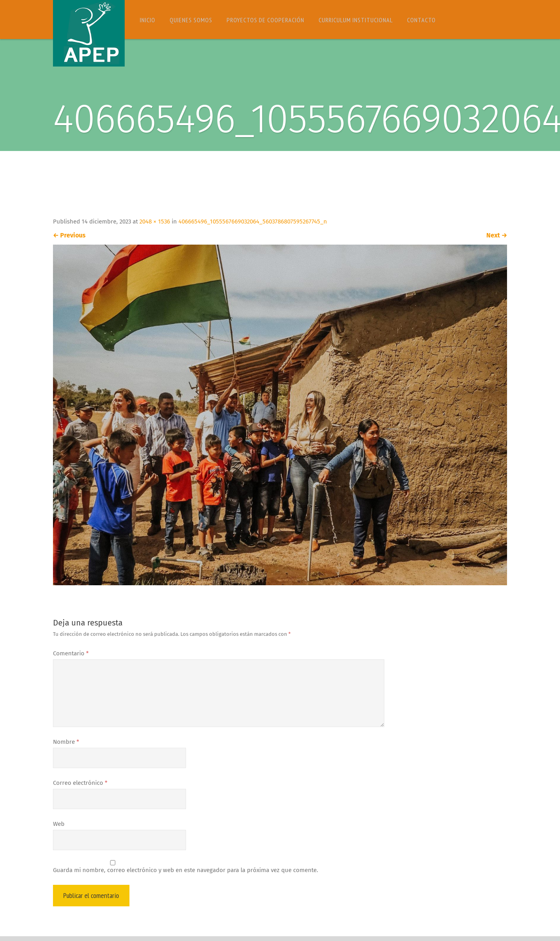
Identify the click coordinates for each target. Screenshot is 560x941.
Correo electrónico (80, 783)
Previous (69, 235)
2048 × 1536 (155, 222)
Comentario (71, 653)
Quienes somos (191, 20)
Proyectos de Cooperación (265, 20)
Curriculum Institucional (356, 20)
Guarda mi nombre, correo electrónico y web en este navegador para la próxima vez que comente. (186, 870)
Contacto (421, 20)
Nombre (66, 742)
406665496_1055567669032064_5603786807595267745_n (253, 222)
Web (59, 824)
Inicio (148, 20)
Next (497, 235)
